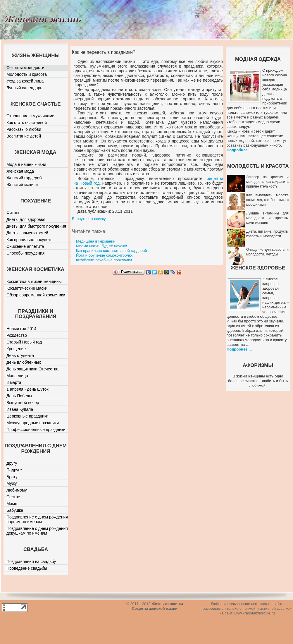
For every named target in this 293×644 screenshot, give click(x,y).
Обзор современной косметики (36, 295)
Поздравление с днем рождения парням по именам (37, 519)
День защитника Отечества (32, 369)
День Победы (19, 396)
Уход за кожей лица (25, 81)
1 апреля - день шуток (27, 389)
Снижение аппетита (25, 246)
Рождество (17, 335)
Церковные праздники (27, 416)
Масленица (17, 376)
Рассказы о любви (24, 129)
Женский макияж (22, 185)
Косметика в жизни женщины (34, 281)
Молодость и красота (27, 74)
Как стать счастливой (27, 123)
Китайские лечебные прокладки (104, 260)
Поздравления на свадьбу (31, 561)
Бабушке (15, 510)
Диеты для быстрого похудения (36, 226)
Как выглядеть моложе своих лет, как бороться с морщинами (267, 200)
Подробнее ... (239, 150)
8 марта (14, 382)
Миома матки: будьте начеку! (101, 246)
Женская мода (20, 171)
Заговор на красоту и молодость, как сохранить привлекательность (267, 182)
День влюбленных (24, 362)
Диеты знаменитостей (27, 233)
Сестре (13, 497)
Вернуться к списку (89, 219)
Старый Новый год (24, 342)
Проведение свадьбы (27, 568)
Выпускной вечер (23, 403)
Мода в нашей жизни (26, 164)
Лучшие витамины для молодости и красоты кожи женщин (267, 218)
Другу (12, 463)
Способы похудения (25, 253)
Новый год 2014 (21, 329)
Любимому (17, 490)
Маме (12, 504)
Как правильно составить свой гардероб (112, 251)
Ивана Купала (20, 409)
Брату (12, 477)
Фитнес (13, 213)
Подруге (14, 470)
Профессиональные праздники (36, 430)
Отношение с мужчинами (30, 116)
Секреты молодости (25, 68)
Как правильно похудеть (29, 240)
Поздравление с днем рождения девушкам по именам (37, 531)
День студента (20, 356)
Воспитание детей (24, 136)
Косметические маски (27, 288)
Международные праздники (33, 423)
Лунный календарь (24, 88)
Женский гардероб (24, 178)
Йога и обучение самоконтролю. (104, 255)
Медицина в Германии (96, 241)
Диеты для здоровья (26, 219)
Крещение (16, 349)
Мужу (12, 483)
